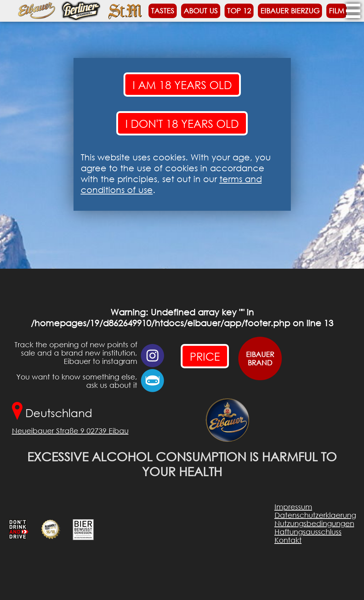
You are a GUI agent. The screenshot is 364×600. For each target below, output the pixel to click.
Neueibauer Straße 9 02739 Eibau (70, 431)
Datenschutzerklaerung (315, 515)
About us (201, 11)
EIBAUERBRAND (260, 358)
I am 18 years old (182, 85)
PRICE (205, 356)
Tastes (163, 11)
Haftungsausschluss (308, 532)
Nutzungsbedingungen (314, 523)
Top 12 (239, 11)
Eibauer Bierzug (290, 11)
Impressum (293, 507)
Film (336, 11)
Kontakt (288, 540)
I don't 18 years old (182, 123)
